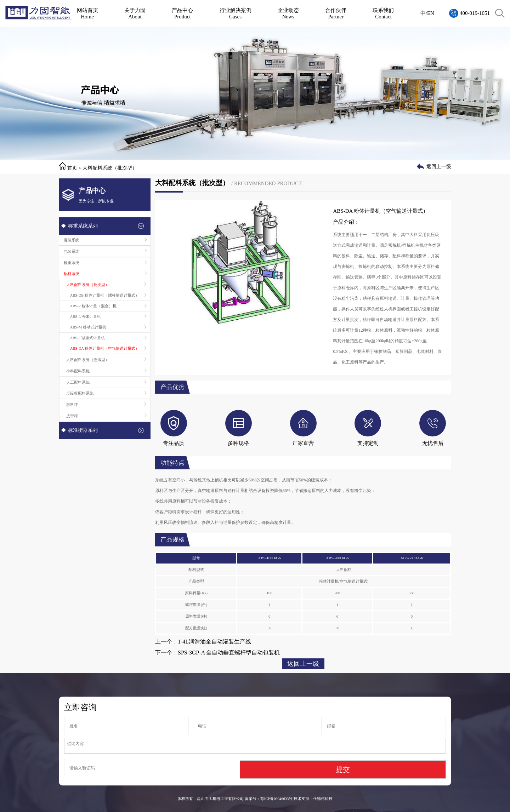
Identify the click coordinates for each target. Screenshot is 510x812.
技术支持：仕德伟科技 (313, 799)
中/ (424, 13)
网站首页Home (87, 13)
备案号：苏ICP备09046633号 (269, 799)
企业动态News (288, 13)
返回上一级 (439, 167)
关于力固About (135, 13)
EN (431, 13)
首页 (72, 168)
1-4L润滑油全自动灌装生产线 (214, 642)
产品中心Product (182, 13)
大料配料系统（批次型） (110, 168)
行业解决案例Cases (236, 13)
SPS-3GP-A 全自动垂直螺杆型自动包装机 (229, 653)
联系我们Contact (383, 13)
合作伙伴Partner (336, 13)
